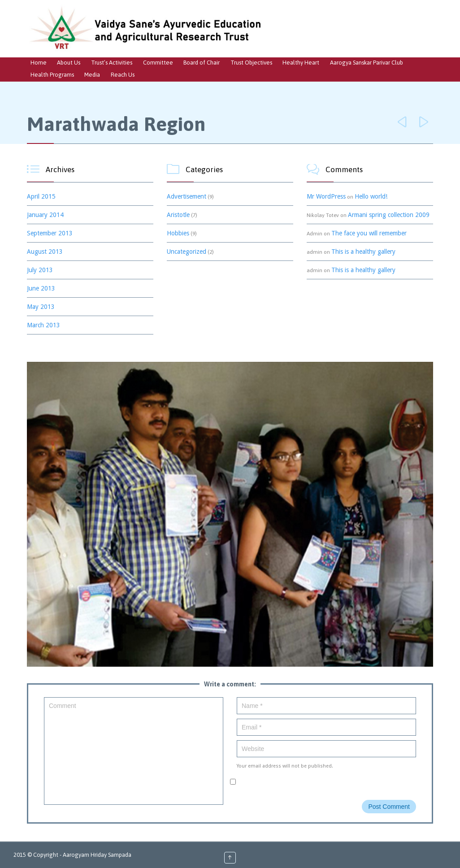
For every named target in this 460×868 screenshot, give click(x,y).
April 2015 (41, 196)
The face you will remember (369, 233)
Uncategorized (187, 252)
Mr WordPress (326, 196)
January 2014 (45, 215)
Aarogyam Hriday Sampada (97, 855)
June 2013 (41, 288)
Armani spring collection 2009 (389, 215)
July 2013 (40, 270)
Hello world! (371, 196)
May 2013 (41, 307)
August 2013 (45, 252)
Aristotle (178, 215)
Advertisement (187, 196)
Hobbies (178, 233)
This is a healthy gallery (363, 252)
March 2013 (43, 325)
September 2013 (50, 233)
